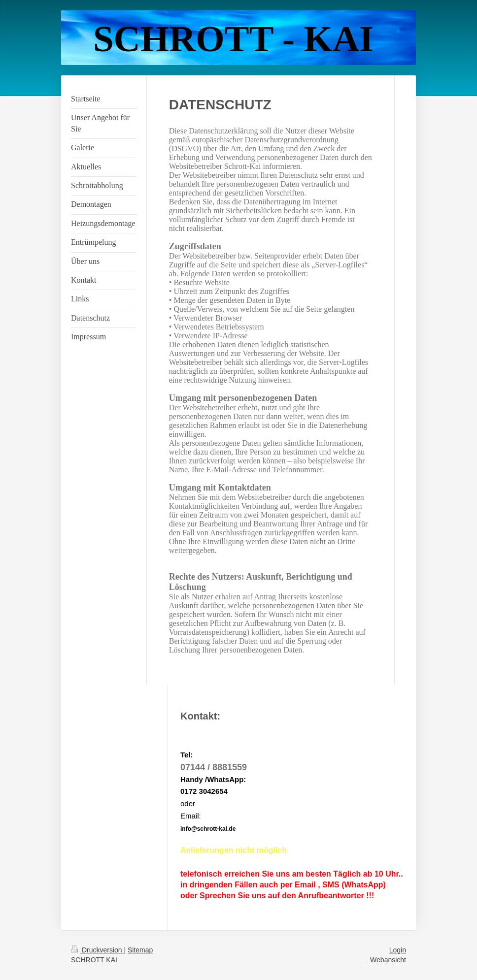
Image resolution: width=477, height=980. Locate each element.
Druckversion (97, 950)
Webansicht (388, 960)
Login (398, 950)
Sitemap (140, 950)
